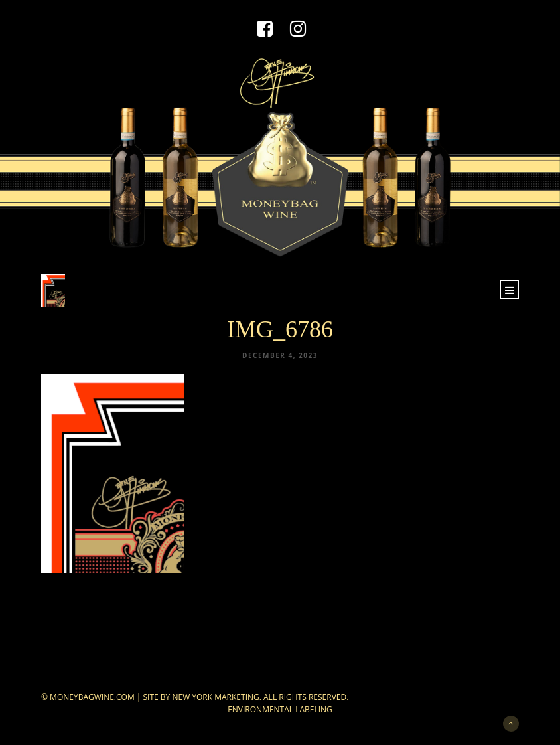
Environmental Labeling (280, 709)
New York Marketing (215, 697)
